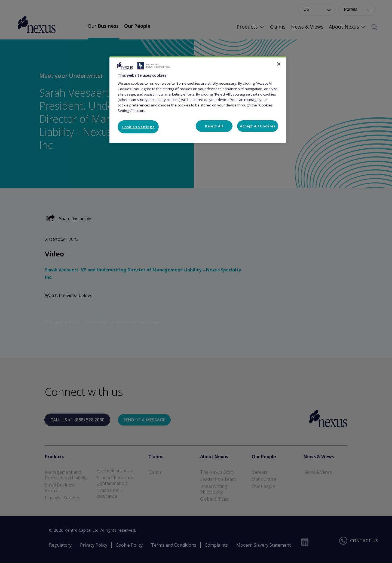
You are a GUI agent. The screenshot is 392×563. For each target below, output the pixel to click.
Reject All (214, 126)
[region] (198, 100)
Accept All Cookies (258, 126)
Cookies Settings (138, 127)
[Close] (279, 64)
